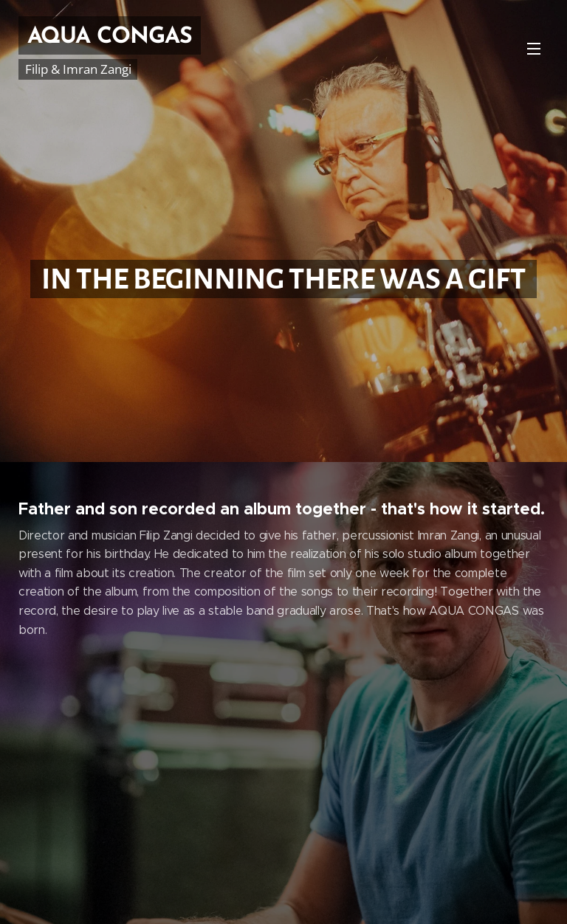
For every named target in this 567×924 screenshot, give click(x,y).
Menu (534, 49)
